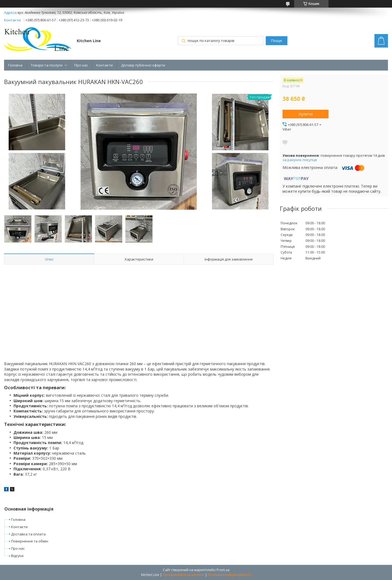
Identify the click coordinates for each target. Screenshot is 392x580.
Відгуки (17, 556)
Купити (306, 114)
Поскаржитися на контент (184, 575)
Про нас (81, 65)
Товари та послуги (47, 65)
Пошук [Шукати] (277, 41)
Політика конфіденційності (229, 575)
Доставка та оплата (28, 534)
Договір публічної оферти (143, 65)
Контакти (104, 65)
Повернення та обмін (30, 541)
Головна (15, 65)
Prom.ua (223, 570)
